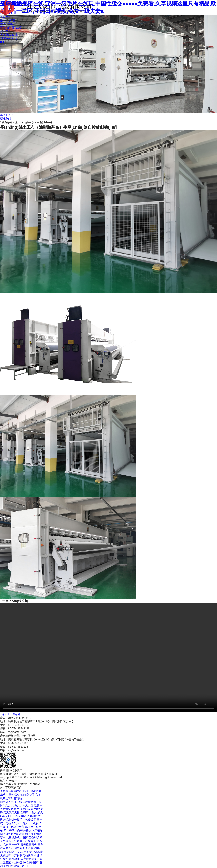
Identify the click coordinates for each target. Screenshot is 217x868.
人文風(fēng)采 (9, 35)
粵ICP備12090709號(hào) (47, 780)
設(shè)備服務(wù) (11, 28)
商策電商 (25, 780)
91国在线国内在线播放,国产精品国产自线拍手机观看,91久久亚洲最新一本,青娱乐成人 (21, 834)
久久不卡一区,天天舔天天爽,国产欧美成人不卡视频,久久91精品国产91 (21, 848)
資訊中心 (5, 31)
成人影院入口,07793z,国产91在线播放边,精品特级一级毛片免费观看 (21, 816)
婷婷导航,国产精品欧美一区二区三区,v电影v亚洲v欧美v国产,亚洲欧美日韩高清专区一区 (21, 862)
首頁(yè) (5, 17)
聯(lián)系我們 (8, 38)
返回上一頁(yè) (10, 714)
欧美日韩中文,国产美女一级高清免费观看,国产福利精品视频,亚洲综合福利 (21, 855)
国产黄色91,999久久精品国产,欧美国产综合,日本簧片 (21, 841)
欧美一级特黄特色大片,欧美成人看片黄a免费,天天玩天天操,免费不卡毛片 (21, 809)
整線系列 (5, 118)
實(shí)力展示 (8, 24)
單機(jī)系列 (7, 115)
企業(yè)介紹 (8, 20)
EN (2, 42)
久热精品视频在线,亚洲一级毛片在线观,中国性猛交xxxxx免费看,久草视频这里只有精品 (21, 795)
